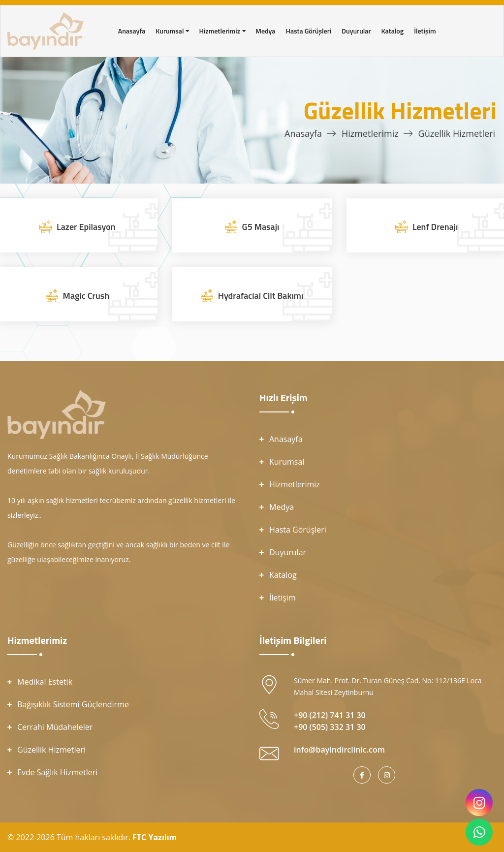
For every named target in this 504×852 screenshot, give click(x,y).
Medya (282, 507)
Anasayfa (303, 133)
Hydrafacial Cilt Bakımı (261, 296)
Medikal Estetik (45, 682)
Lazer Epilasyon (86, 227)
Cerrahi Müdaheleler (55, 727)
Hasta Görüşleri (298, 530)
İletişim (283, 598)
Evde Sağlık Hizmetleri (57, 772)
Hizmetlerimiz (370, 133)
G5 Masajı (261, 227)
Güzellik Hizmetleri (51, 750)
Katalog (283, 575)
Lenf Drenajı (435, 227)
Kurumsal (287, 462)
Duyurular (288, 552)
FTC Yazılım (155, 837)
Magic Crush (86, 296)
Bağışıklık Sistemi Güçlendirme (73, 704)
